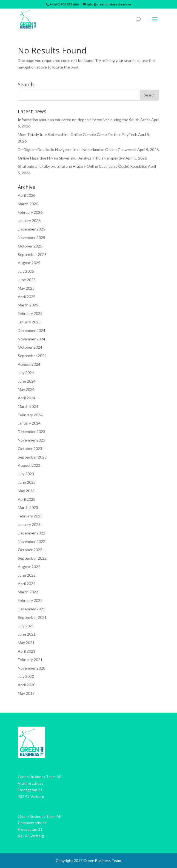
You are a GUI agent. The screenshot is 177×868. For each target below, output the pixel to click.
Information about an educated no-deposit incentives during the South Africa (84, 120)
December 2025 (32, 229)
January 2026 (29, 220)
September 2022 (32, 558)
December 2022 (32, 533)
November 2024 (32, 339)
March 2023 (28, 507)
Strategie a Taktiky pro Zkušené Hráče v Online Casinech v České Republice (82, 166)
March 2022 (28, 592)
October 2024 (30, 347)
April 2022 (27, 584)
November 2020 (32, 668)
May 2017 (26, 693)
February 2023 (30, 516)
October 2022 (30, 550)
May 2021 (26, 643)
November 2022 (32, 541)
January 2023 (29, 524)
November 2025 (32, 237)
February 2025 (30, 313)
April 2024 (27, 398)
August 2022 (29, 567)
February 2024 (30, 415)
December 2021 (32, 609)
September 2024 (32, 356)
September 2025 (32, 254)
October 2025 (30, 246)
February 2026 (30, 212)
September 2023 (32, 457)
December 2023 (32, 432)
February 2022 (30, 600)
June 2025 (27, 280)
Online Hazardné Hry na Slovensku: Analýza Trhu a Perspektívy (71, 158)
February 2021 (30, 660)
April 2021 (27, 651)
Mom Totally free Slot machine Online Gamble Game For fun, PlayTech (78, 134)
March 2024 (28, 406)
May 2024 (26, 389)
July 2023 (26, 474)
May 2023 (26, 491)
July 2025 (26, 271)
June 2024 (27, 381)
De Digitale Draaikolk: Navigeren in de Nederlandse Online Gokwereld (77, 150)
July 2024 (26, 373)
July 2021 (26, 626)
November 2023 (32, 440)
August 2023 (29, 465)
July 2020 (26, 676)
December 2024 (32, 330)
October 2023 (30, 449)
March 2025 (28, 305)
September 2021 (32, 617)
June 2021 (27, 634)
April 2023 (27, 499)
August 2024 (29, 364)
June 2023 (27, 482)
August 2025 (29, 263)
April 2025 (27, 297)
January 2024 (29, 423)
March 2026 (28, 204)
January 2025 (29, 322)
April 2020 (27, 685)
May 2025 (26, 288)
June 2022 (27, 575)
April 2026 (27, 195)
